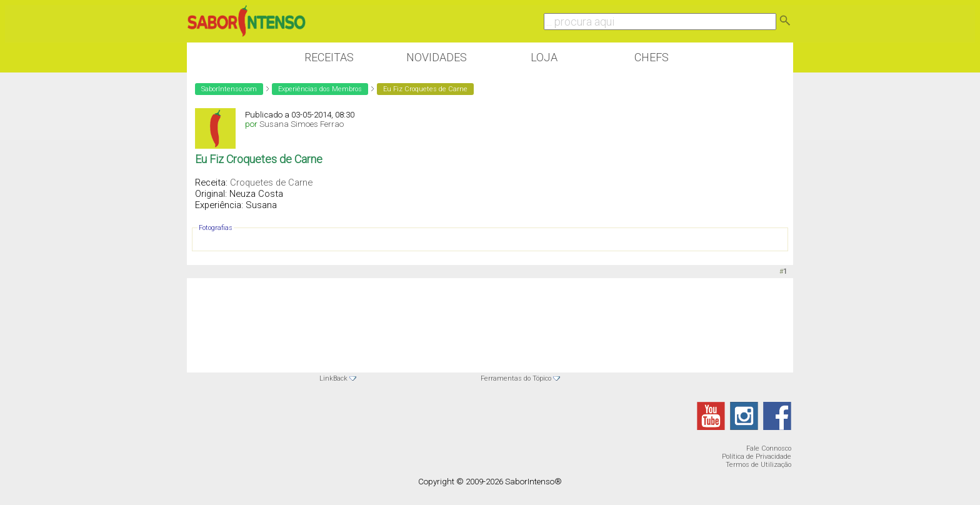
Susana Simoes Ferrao (302, 124)
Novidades (437, 57)
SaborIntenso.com (229, 89)
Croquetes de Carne (271, 182)
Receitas (329, 57)
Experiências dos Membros (320, 89)
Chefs (652, 57)
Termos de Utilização (758, 465)
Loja (544, 57)
